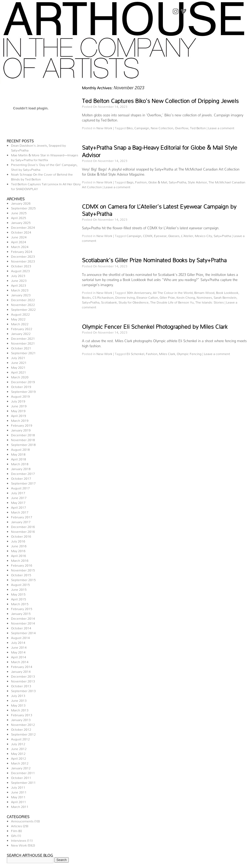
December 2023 (23, 256)
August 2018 (20, 449)
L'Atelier (187, 235)
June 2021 (19, 362)
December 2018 (23, 434)
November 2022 (23, 304)
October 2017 (21, 478)
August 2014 (20, 637)
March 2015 (20, 603)
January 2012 (21, 767)
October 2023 (21, 265)
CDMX (148, 235)
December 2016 (23, 526)
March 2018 (20, 463)
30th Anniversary (139, 292)
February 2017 (22, 516)
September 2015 (23, 579)
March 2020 (20, 376)
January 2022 (21, 333)
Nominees (204, 297)
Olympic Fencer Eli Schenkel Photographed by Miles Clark (155, 325)
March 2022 (20, 323)
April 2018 (19, 458)
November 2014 (23, 623)
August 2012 (20, 738)
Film (14, 830)
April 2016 (19, 555)
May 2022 (18, 318)
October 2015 (21, 574)
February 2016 (22, 565)
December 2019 (23, 381)
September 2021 (23, 352)
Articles (17, 825)
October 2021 (21, 347)
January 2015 (21, 613)
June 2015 (19, 589)
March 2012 (20, 762)
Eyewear (160, 235)
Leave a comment (221, 127)
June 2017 (19, 497)
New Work (19, 845)
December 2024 (23, 227)
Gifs (14, 835)
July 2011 (18, 787)
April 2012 (19, 758)
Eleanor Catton (147, 297)
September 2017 (23, 483)
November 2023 (23, 261)
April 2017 (19, 507)
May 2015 (18, 594)
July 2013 (18, 695)
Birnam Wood (204, 292)
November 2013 (23, 680)
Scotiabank (109, 302)
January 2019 (21, 429)
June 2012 (19, 748)
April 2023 (19, 285)
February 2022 (22, 328)
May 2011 (18, 796)
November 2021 (23, 343)
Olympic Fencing (189, 353)
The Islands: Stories (210, 302)
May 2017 (18, 502)
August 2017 (20, 487)
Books (86, 297)
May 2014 (18, 651)
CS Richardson (103, 297)
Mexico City (203, 235)
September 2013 (23, 690)
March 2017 (20, 511)
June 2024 (19, 236)
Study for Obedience (134, 302)
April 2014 (19, 656)
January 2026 (21, 203)
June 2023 (19, 280)
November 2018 (23, 439)
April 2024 (19, 241)
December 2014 (23, 618)
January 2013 (21, 719)
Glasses (174, 235)
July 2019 (18, 400)
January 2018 (21, 468)
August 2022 (20, 314)
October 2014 (21, 627)
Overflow (182, 127)
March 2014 (20, 661)
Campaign (142, 127)
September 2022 (23, 309)
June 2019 (19, 405)
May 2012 (18, 753)
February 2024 (22, 251)
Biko (130, 127)
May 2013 (18, 705)
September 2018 (23, 444)
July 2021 (18, 357)
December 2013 (23, 676)
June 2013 (19, 700)
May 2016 (18, 550)
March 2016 (20, 560)
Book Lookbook (227, 292)
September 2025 (23, 207)
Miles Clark (167, 353)
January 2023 (21, 294)
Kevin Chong (186, 297)
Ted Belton (198, 127)
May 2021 (18, 367)
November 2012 (23, 724)
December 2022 (23, 299)
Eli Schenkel (135, 353)
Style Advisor (197, 181)
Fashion (141, 181)
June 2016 (19, 545)
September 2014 (23, 632)
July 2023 (18, 275)
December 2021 (23, 338)
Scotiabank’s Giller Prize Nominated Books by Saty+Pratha (154, 259)
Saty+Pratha (177, 181)
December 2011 (23, 772)
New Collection (162, 127)
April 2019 (19, 415)
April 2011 (19, 801)
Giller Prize (167, 297)
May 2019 (18, 410)
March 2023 (20, 289)
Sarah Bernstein (225, 297)
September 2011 (23, 782)
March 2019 (20, 420)
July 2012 (18, 743)
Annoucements (22, 820)
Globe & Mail (158, 181)
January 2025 (21, 222)
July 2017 (18, 492)
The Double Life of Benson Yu (172, 302)
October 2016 (21, 536)
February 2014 (22, 666)
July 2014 (18, 642)
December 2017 (23, 473)
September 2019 (23, 391)
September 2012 (23, 734)
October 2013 (21, 685)
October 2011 (21, 777)
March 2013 (20, 709)
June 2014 (19, 647)
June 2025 (19, 212)
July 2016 (18, 540)
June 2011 (19, 791)
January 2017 (21, 521)
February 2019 (22, 425)
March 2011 (20, 806)
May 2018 (18, 454)
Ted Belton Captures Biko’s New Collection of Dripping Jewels (160, 99)
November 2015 (23, 569)
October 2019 (21, 386)
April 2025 (19, 217)
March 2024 (20, 246)
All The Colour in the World (173, 292)
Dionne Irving (125, 297)
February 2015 (22, 608)
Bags (130, 181)
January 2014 (21, 671)
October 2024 (21, 232)
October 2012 (21, 729)
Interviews (19, 840)
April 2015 (19, 598)
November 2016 (23, 531)
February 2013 (22, 714)
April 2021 (19, 372)
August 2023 (20, 270)
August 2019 (20, 396)
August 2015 (20, 584)
